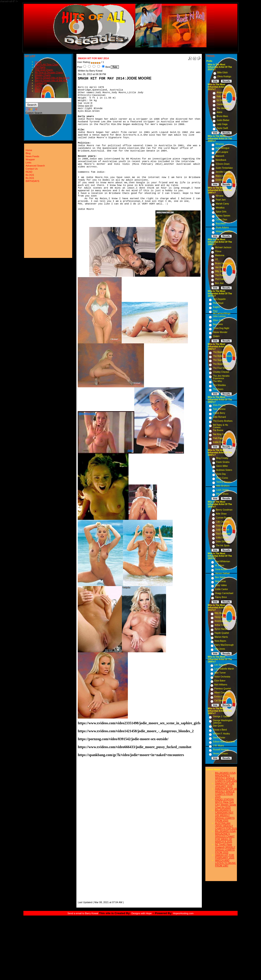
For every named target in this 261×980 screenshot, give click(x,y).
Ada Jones (220, 649)
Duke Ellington (223, 542)
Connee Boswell (224, 518)
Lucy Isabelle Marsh (224, 669)
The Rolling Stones (222, 356)
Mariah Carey (222, 204)
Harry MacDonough (224, 645)
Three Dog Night (221, 328)
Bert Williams (221, 685)
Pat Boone (218, 430)
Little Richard (219, 417)
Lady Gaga (222, 124)
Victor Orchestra (222, 677)
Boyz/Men (221, 224)
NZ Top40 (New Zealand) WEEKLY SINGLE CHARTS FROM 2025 (225, 848)
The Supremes (220, 360)
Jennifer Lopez (223, 172)
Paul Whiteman (223, 561)
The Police (220, 275)
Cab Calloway (223, 522)
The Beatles (219, 352)
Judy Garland (222, 530)
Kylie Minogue (222, 148)
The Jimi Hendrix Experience (221, 377)
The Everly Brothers (223, 421)
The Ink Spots (223, 546)
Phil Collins (220, 279)
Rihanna (220, 144)
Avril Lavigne (222, 152)
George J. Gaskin (221, 716)
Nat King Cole (220, 434)
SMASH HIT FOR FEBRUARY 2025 (225, 856)
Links (28, 163)
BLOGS (39, 88)
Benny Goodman (224, 510)
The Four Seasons (222, 368)
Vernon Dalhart (222, 573)
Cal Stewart (220, 701)
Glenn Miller (222, 466)
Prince (218, 251)
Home (38, 62)
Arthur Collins (221, 625)
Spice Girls (221, 212)
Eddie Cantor (221, 589)
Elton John (218, 320)
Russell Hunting (221, 750)
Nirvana (219, 196)
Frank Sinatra (223, 462)
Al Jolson (220, 565)
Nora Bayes (220, 641)
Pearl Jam (221, 200)
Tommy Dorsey (224, 482)
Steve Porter (219, 738)
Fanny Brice (221, 597)
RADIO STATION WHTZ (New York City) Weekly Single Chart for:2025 (226, 803)
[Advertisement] (91, 834)
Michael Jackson (223, 247)
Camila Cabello (224, 104)
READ (38, 86)
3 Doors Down (222, 164)
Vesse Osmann (220, 754)
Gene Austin (221, 569)
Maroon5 (220, 156)
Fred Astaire (222, 526)
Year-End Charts (44, 70)
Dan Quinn (218, 726)
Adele (219, 112)
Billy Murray (220, 613)
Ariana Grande (224, 92)
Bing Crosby (222, 458)
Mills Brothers (223, 486)
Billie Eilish (223, 73)
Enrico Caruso (221, 697)
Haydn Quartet (222, 633)
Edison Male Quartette (224, 742)
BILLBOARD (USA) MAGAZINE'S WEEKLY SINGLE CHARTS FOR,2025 (226, 777)
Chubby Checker (221, 372)
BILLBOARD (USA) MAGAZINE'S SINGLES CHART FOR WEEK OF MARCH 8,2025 (226, 836)
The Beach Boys (221, 364)
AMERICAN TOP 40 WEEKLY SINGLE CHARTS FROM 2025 (226, 793)
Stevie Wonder (220, 332)
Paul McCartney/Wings (222, 312)
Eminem (220, 180)
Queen (216, 336)
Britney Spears (223, 216)
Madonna (220, 255)
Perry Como (222, 478)
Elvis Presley (219, 405)
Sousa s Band (220, 730)
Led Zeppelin (219, 299)
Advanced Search (35, 166)
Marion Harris (221, 637)
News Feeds (32, 156)
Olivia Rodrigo (224, 77)
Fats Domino (219, 409)
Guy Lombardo (223, 534)
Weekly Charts (43, 75)
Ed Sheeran (222, 100)
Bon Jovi (219, 283)
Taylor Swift (222, 128)
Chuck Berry (219, 413)
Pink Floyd (218, 303)
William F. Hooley (221, 734)
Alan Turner (220, 673)
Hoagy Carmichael (224, 593)
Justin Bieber (223, 120)
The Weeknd (223, 108)
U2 (217, 259)
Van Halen (220, 267)
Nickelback (221, 160)
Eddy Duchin (222, 538)
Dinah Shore (222, 494)
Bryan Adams (222, 228)
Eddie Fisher (219, 442)
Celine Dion (221, 220)
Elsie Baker (220, 681)
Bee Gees (218, 324)
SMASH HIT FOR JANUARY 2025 (225, 785)
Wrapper (30, 159)
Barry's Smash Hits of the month (52, 78)
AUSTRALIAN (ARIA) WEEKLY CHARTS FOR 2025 (226, 826)
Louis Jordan (222, 490)
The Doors (218, 389)
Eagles (216, 307)
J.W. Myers (218, 746)
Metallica (220, 208)
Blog (28, 153)
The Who (217, 381)
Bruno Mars (222, 116)
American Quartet (223, 621)
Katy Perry (222, 96)
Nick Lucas (220, 581)
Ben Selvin (220, 577)
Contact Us (41, 83)
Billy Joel (219, 271)
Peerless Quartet (223, 689)
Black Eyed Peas (224, 176)
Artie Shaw (221, 514)
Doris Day (221, 474)
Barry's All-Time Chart (47, 64)
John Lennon (219, 316)
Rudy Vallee (221, 585)
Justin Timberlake (224, 168)
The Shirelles (219, 385)
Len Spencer (221, 665)
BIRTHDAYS (42, 91)
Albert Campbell (222, 693)
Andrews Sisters (224, 470)
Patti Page (218, 438)
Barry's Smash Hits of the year (51, 80)
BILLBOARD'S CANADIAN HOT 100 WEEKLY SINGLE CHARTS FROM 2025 (225, 815)
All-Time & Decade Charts (49, 72)
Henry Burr (220, 617)
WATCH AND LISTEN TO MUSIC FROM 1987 (226, 863)
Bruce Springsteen (224, 263)
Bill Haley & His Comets (220, 426)
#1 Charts (40, 67)
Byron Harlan (221, 629)
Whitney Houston (224, 232)
